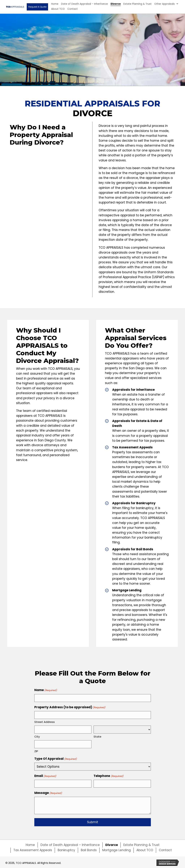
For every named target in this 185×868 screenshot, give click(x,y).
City (37, 736)
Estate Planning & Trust (141, 844)
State (97, 736)
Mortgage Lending (117, 849)
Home (30, 844)
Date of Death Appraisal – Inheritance (70, 844)
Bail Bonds (89, 849)
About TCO (145, 849)
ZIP (36, 751)
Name (46, 690)
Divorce (112, 844)
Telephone (108, 775)
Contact (165, 849)
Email (45, 775)
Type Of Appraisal (56, 758)
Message (48, 792)
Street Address (45, 722)
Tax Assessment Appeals (33, 849)
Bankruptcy (66, 849)
